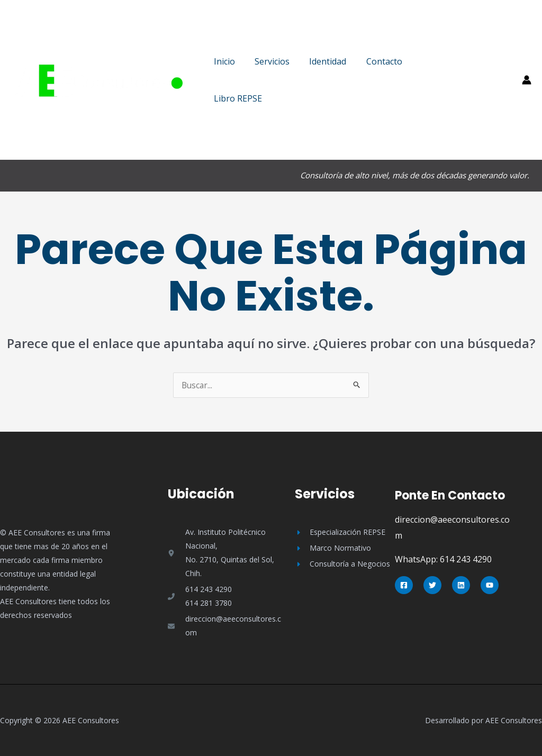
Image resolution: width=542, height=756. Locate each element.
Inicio (223, 61)
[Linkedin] (461, 585)
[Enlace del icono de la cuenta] (527, 80)
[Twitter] (432, 585)
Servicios (268, 61)
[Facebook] (404, 585)
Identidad (321, 61)
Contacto (374, 61)
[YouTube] (490, 585)
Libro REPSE (236, 98)
